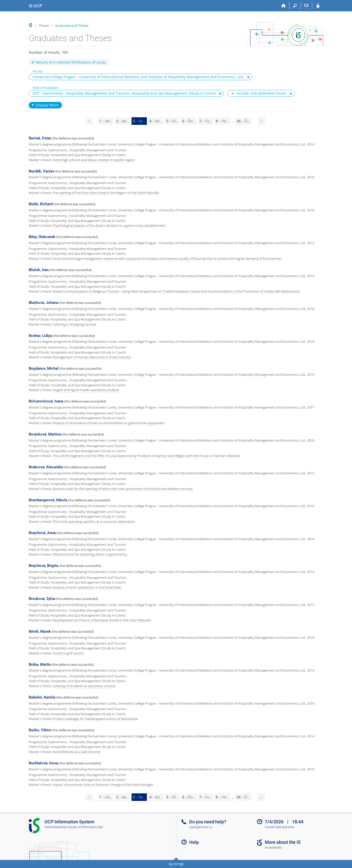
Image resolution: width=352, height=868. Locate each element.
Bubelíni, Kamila (42, 697)
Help (194, 842)
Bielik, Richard (41, 204)
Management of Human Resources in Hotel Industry (92, 357)
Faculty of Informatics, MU (85, 827)
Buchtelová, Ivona (43, 763)
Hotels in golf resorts (68, 653)
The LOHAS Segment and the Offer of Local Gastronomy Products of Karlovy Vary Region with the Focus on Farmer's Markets (146, 456)
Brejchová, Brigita (43, 566)
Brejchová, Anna (42, 533)
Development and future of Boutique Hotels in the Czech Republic (102, 620)
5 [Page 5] (172, 121)
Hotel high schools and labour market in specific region (94, 160)
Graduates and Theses (72, 25)
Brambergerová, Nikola (48, 500)
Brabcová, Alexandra (46, 467)
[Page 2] (89, 121)
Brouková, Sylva (42, 599)
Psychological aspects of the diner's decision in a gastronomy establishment (109, 225)
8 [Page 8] (222, 121)
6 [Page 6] (189, 121)
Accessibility (273, 848)
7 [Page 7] (206, 121)
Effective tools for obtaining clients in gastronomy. (90, 554)
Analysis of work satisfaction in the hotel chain (87, 587)
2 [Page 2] (123, 121)
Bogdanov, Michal (44, 368)
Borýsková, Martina (45, 434)
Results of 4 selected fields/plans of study (68, 62)
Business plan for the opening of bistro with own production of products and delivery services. (123, 489)
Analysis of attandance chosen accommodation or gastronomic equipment (109, 423)
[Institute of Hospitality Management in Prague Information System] (35, 6)
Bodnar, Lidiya (40, 336)
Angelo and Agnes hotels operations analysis (86, 390)
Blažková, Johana (43, 303)
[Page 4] (262, 121)
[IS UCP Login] (318, 6)
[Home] (284, 6)
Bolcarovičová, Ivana (46, 401)
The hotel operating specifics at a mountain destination (94, 522)
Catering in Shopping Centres (74, 324)
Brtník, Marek (40, 631)
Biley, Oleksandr (42, 237)
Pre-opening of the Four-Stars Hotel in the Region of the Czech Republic (106, 193)
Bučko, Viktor (40, 730)
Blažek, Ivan (39, 270)
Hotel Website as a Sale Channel (76, 752)
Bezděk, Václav (41, 171)
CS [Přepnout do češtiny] (306, 5)
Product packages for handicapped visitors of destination (95, 719)
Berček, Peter (40, 138)
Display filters (45, 105)
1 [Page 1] (106, 121)
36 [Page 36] (243, 121)
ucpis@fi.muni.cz (201, 827)
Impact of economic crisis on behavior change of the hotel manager (103, 785)
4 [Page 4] (156, 121)
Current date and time (279, 827)
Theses (44, 25)
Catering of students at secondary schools (84, 686)
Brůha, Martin (40, 664)
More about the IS (283, 842)
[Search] (295, 6)
